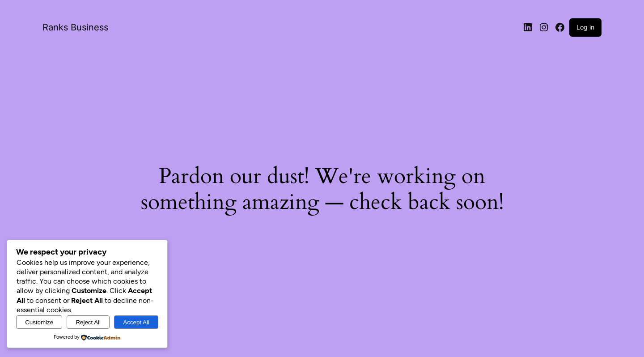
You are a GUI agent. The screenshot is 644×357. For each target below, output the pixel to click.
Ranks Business (75, 27)
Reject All (88, 322)
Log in (585, 27)
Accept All (136, 322)
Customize (39, 322)
